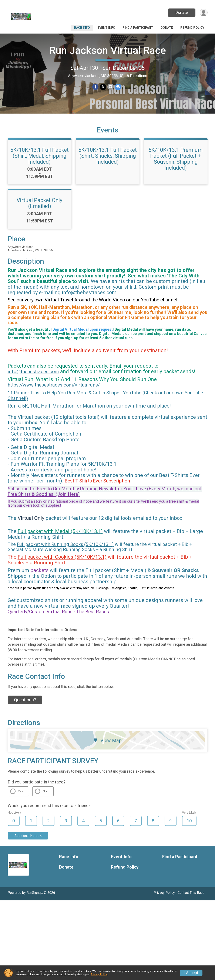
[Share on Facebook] (96, 87)
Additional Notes (27, 836)
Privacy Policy (164, 893)
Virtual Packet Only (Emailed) (39, 204)
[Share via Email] (110, 87)
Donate (181, 12)
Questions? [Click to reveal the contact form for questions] (25, 700)
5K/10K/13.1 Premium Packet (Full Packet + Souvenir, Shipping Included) (176, 159)
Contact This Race (191, 893)
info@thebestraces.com (33, 372)
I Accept (191, 973)
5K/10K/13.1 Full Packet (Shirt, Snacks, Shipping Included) (107, 156)
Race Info (82, 28)
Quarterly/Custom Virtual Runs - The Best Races (58, 612)
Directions (139, 76)
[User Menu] (204, 13)
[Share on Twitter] (103, 87)
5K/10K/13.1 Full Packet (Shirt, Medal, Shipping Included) (39, 156)
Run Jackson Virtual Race (108, 50)
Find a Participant (138, 28)
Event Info (106, 28)
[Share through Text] (118, 87)
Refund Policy (192, 28)
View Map (107, 741)
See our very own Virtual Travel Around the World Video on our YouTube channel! (93, 300)
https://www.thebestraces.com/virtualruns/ (54, 386)
